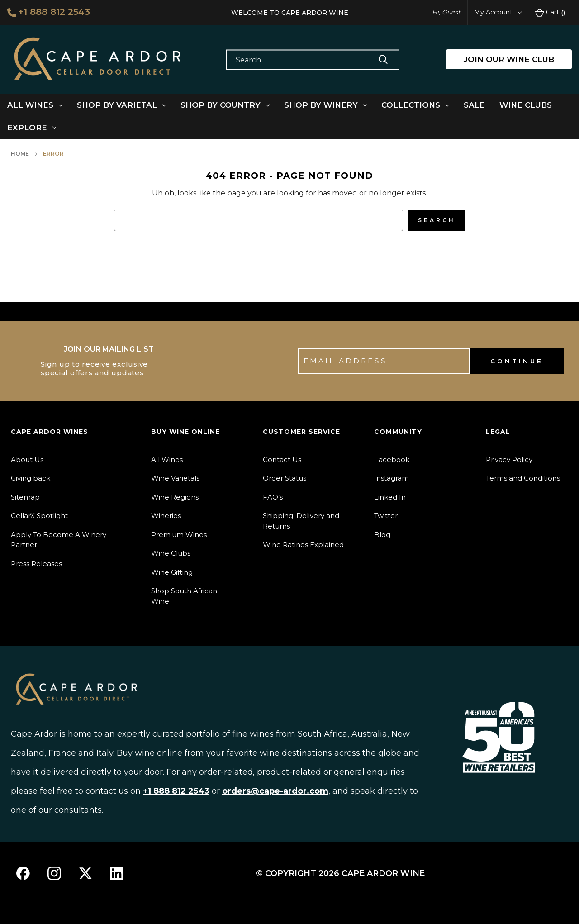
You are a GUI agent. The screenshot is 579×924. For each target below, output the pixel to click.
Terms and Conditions (523, 478)
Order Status (285, 478)
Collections (415, 105)
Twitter (386, 516)
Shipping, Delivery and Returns (301, 521)
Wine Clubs (526, 105)
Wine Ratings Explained (303, 545)
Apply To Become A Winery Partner (59, 540)
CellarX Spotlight (39, 516)
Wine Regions (175, 497)
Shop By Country (225, 105)
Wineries (166, 516)
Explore (32, 128)
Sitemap (25, 497)
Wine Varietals (175, 478)
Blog (382, 535)
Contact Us (282, 460)
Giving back (31, 478)
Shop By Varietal (121, 105)
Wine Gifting (172, 572)
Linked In (390, 497)
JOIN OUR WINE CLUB (509, 59)
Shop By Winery (325, 105)
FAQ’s (273, 497)
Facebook (392, 460)
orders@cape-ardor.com (275, 791)
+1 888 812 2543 (49, 12)
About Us (27, 460)
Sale (474, 105)
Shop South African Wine (184, 596)
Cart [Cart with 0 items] (550, 13)
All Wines (35, 105)
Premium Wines (179, 535)
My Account (498, 12)
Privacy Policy (509, 460)
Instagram (392, 478)
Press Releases (36, 564)
